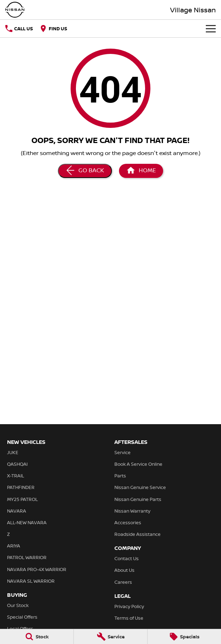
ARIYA (14, 546)
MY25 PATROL (22, 499)
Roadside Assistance (138, 534)
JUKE (13, 452)
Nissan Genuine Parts (138, 499)
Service (123, 452)
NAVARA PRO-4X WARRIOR (37, 569)
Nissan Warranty (132, 511)
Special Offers (22, 617)
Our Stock (18, 605)
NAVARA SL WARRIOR (31, 581)
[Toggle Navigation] (211, 29)
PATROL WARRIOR (27, 557)
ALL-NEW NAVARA (27, 522)
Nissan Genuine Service (140, 487)
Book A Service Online (138, 464)
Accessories (128, 522)
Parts (120, 476)
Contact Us (127, 558)
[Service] (110, 637)
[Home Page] (141, 171)
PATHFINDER (21, 487)
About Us (124, 570)
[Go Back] (85, 171)
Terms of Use (129, 618)
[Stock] (37, 637)
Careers (123, 582)
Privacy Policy (129, 606)
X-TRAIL (16, 476)
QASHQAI (17, 464)
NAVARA (17, 511)
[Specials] (184, 637)
